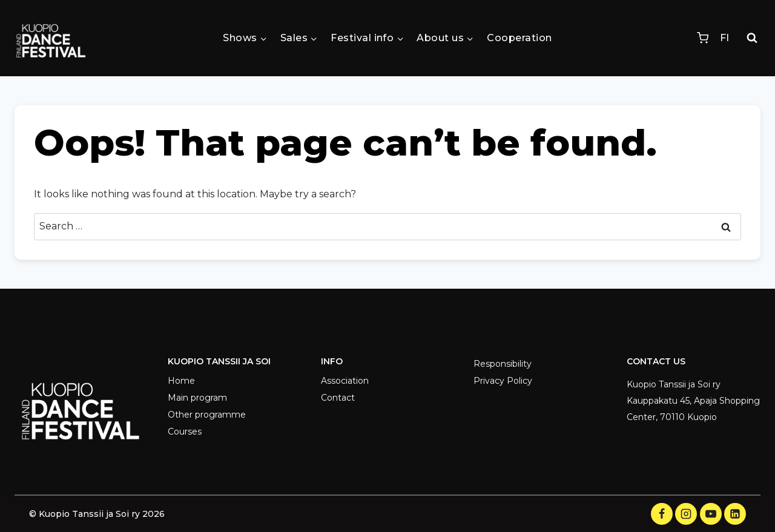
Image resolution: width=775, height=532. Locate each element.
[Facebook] (662, 514)
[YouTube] (711, 514)
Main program (197, 398)
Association (345, 381)
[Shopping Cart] (703, 38)
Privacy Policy (503, 381)
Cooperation (519, 38)
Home (181, 381)
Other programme (207, 415)
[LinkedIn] (735, 514)
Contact (338, 398)
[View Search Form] (752, 38)
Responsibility (503, 364)
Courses (185, 432)
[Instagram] (686, 514)
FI (724, 38)
